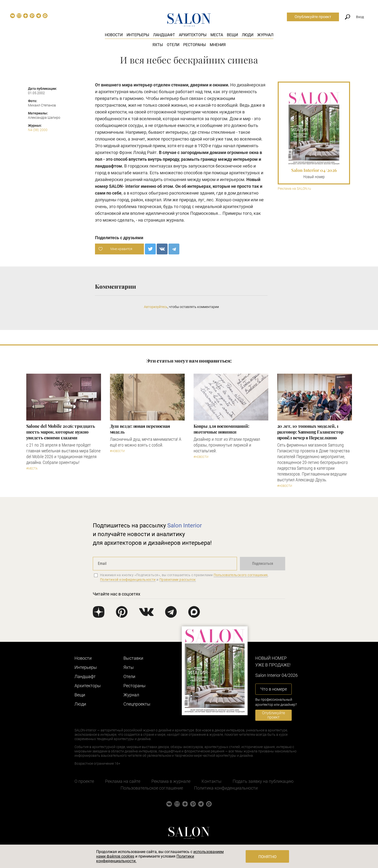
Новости (114, 35)
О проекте (84, 781)
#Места (32, 469)
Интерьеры (138, 35)
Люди (248, 35)
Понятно (267, 857)
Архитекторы (193, 35)
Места (217, 35)
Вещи (232, 35)
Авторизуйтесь (156, 307)
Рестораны (195, 45)
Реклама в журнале (171, 781)
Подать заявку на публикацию (263, 781)
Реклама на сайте (123, 781)
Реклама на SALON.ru (294, 189)
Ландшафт (164, 35)
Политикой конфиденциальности (128, 580)
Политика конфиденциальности (226, 788)
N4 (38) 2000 (38, 130)
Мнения (218, 45)
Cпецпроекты (137, 704)
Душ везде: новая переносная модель (140, 429)
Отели (173, 45)
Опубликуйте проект (313, 17)
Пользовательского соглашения (241, 575)
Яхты (158, 45)
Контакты (212, 781)
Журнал (265, 35)
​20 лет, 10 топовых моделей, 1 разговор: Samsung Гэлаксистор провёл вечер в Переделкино (310, 432)
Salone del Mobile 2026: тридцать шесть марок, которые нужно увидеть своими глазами (61, 432)
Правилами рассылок (178, 580)
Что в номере (274, 689)
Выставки (133, 658)
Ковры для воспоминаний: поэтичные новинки (221, 429)
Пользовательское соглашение (152, 788)
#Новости (117, 451)
